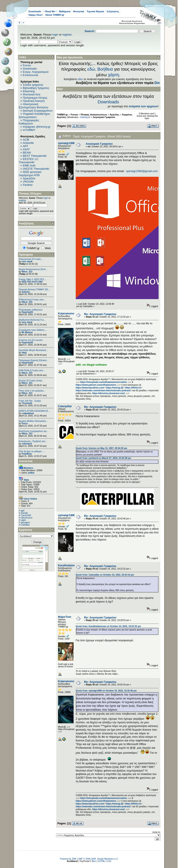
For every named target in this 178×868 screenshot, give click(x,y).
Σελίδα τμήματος (33, 85)
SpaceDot (29, 178)
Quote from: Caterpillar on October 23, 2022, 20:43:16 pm (105, 575)
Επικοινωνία (31, 75)
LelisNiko (25, 525)
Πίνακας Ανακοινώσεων (94, 115)
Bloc (94, 861)
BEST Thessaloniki (35, 156)
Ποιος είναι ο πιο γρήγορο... (32, 391)
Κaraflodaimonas (69, 565)
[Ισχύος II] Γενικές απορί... (31, 381)
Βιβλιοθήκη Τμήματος (36, 88)
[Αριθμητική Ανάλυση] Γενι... (32, 320)
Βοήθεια (105, 69)
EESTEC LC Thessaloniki (29, 161)
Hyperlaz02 (27, 312)
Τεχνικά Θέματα (95, 11)
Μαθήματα (65, 11)
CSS (109, 861)
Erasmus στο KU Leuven (31, 340)
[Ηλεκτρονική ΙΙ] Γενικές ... (31, 259)
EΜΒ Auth (29, 165)
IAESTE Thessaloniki (36, 169)
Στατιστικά (26, 461)
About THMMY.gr (55, 15)
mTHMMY (29, 130)
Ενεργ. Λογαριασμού (36, 72)
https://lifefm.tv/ (133, 388)
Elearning (29, 91)
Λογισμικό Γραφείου (104, 117)
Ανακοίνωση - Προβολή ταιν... (33, 441)
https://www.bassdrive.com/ (90, 388)
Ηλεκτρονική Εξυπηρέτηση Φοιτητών (34, 106)
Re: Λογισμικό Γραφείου (100, 314)
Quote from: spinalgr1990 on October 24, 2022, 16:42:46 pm (106, 691)
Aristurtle (28, 143)
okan (24, 353)
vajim (23, 520)
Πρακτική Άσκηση (34, 101)
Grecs (25, 423)
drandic (24, 513)
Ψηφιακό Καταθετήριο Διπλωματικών (34, 115)
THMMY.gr (62, 115)
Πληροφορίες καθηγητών (31, 310)
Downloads (35, 11)
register (67, 35)
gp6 (23, 511)
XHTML (101, 861)
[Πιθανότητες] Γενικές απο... (32, 300)
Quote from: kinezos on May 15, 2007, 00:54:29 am (101, 448)
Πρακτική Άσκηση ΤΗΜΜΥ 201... (34, 290)
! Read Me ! (50, 11)
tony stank (27, 262)
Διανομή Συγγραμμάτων (38, 111)
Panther (28, 185)
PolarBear (27, 454)
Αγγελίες (114, 115)
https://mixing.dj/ (115, 388)
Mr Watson (27, 332)
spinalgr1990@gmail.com (142, 171)
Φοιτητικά (79, 11)
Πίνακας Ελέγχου (30, 193)
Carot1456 (26, 515)
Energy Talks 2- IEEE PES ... (33, 279)
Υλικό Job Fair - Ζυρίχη (30, 401)
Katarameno (66, 313)
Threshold (27, 403)
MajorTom (65, 617)
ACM (26, 140)
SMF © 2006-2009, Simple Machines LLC (98, 859)
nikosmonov (27, 518)
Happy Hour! (36, 15)
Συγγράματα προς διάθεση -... (33, 330)
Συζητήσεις (113, 11)
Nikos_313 (27, 272)
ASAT (26, 149)
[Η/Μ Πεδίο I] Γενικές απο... (32, 370)
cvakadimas (28, 413)
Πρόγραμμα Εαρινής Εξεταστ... (34, 360)
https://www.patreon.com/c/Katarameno (96, 385)
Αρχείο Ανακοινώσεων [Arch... (33, 269)
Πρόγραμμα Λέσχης (35, 98)
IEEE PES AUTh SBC (32, 282)
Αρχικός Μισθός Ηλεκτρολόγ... (33, 421)
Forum (27, 65)
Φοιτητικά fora (32, 94)
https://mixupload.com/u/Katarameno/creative (103, 382)
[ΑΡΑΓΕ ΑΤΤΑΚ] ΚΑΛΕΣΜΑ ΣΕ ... (35, 411)
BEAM (27, 153)
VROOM (28, 182)
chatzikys (84, 117)
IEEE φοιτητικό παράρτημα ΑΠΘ (30, 174)
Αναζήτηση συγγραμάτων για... (33, 431)
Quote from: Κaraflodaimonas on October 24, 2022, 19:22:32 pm (108, 626)
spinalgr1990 (67, 143)
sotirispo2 (27, 444)
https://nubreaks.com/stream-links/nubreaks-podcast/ (103, 391)
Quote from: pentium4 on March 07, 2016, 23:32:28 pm (103, 458)
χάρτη (113, 75)
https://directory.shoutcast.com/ (109, 393)
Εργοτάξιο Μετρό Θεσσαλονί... (33, 350)
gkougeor (25, 523)
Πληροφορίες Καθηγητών (29, 122)
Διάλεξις (26, 292)
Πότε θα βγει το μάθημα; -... (32, 451)
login (55, 35)
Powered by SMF (68, 859)
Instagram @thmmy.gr (37, 127)
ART (25, 146)
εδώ (91, 69)
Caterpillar (65, 406)
